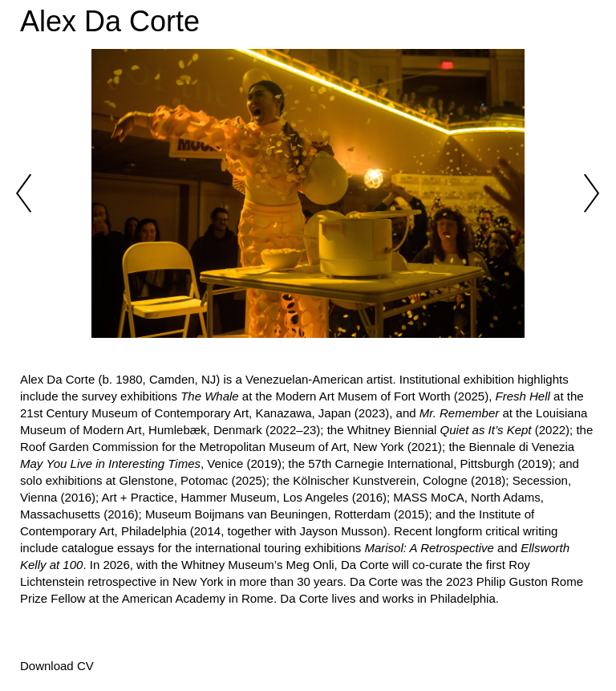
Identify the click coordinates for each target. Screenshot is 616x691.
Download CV (57, 666)
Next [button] (592, 194)
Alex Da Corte (110, 21)
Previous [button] (24, 194)
